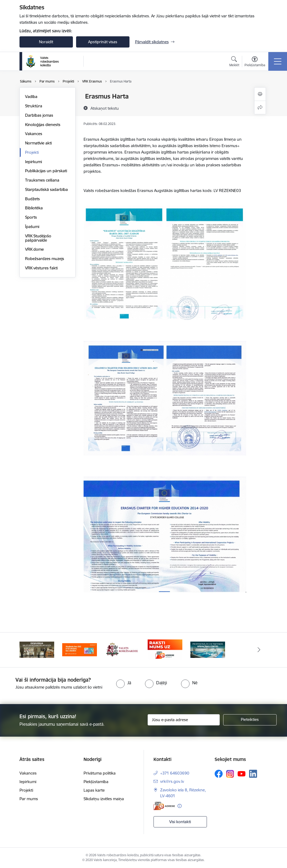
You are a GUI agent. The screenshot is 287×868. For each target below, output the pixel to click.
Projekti (32, 152)
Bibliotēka (34, 208)
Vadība (31, 97)
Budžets (32, 199)
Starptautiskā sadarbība (46, 189)
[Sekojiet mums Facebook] (219, 774)
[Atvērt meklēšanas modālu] (234, 62)
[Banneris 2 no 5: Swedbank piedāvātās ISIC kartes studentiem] (80, 649)
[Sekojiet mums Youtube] (242, 773)
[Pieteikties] (250, 720)
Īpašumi (32, 227)
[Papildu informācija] (180, 806)
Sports (31, 217)
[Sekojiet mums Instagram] (230, 774)
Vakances (34, 134)
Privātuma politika (100, 773)
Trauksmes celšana (42, 180)
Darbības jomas (39, 115)
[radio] (124, 683)
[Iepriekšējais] (28, 650)
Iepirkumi (34, 162)
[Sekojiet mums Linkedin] (253, 774)
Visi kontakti (180, 822)
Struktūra (34, 106)
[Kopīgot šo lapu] (260, 107)
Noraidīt (46, 42)
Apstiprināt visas (103, 42)
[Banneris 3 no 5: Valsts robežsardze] (122, 649)
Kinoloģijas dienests (43, 125)
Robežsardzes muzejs (45, 259)
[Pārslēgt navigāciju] (278, 61)
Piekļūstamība (96, 782)
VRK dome (34, 249)
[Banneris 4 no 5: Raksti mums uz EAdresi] (165, 649)
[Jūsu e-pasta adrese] (184, 720)
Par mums (29, 799)
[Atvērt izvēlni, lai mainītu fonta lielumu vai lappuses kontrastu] (255, 62)
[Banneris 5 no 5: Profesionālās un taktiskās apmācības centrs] (208, 649)
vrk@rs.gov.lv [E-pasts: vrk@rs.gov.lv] (172, 781)
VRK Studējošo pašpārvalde (38, 238)
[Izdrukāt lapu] (260, 94)
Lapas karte (94, 790)
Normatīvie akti (38, 143)
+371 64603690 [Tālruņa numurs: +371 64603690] (175, 773)
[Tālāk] (259, 650)
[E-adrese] (164, 806)
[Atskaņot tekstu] (105, 108)
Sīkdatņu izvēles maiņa (104, 799)
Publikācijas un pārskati (46, 171)
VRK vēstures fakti (41, 268)
